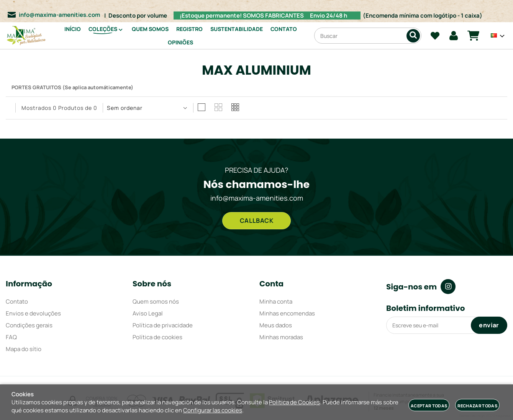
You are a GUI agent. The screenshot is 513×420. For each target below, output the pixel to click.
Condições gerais (29, 325)
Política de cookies (157, 337)
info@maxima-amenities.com (59, 15)
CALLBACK (257, 221)
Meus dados (276, 325)
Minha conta (276, 302)
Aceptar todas (429, 406)
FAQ (11, 337)
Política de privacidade (163, 325)
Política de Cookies (294, 402)
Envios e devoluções (33, 313)
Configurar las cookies (213, 410)
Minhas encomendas (287, 313)
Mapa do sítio (24, 349)
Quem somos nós (156, 302)
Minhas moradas (281, 337)
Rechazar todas (477, 406)
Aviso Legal (148, 313)
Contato (17, 302)
